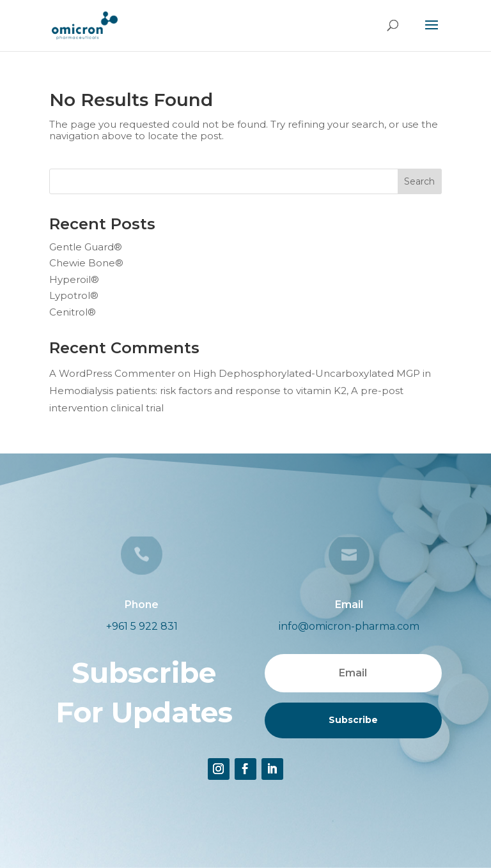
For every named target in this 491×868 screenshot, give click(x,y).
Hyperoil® (74, 279)
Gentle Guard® (86, 247)
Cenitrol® (73, 312)
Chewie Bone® (86, 263)
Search (419, 181)
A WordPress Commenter (112, 373)
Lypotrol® (74, 295)
